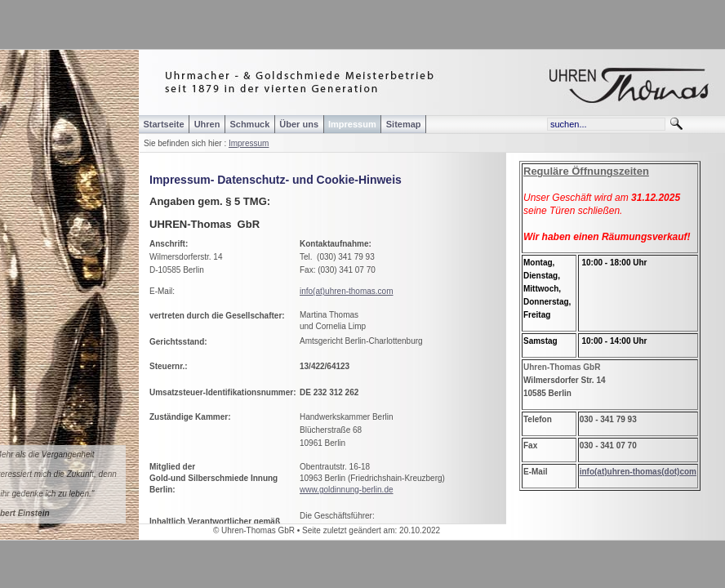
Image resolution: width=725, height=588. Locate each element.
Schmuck (249, 124)
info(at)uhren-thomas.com (347, 291)
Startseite (164, 124)
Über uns (299, 124)
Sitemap (404, 124)
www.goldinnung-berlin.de (347, 490)
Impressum (249, 143)
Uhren (207, 124)
